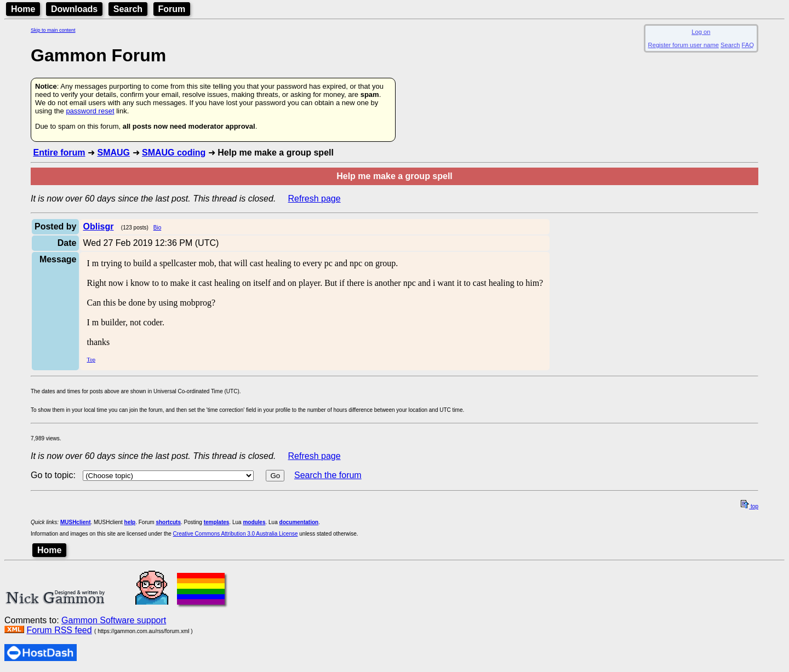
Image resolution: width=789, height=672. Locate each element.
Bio (157, 228)
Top (91, 360)
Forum (172, 9)
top (750, 506)
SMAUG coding (174, 153)
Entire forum (59, 153)
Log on (701, 32)
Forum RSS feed (59, 630)
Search (128, 9)
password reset (90, 111)
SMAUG (113, 153)
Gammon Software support (114, 620)
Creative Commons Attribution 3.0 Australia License (236, 534)
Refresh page (315, 199)
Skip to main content (53, 30)
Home (23, 9)
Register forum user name (684, 45)
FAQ (748, 45)
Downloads (74, 9)
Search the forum (328, 475)
